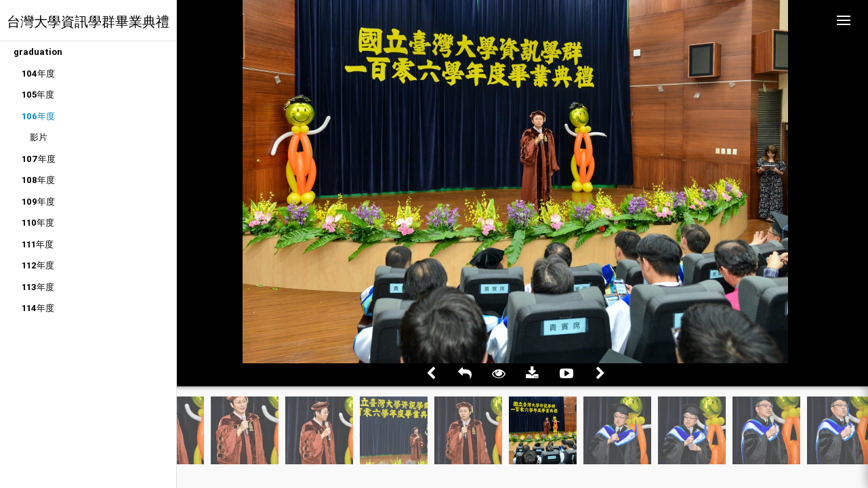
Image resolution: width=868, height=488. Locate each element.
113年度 (38, 287)
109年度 (38, 202)
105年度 (38, 95)
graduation (38, 52)
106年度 (38, 116)
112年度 (38, 265)
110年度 (38, 223)
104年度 (38, 74)
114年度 (38, 308)
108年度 (38, 180)
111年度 (38, 244)
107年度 (39, 159)
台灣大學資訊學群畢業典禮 (88, 21)
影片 (39, 137)
